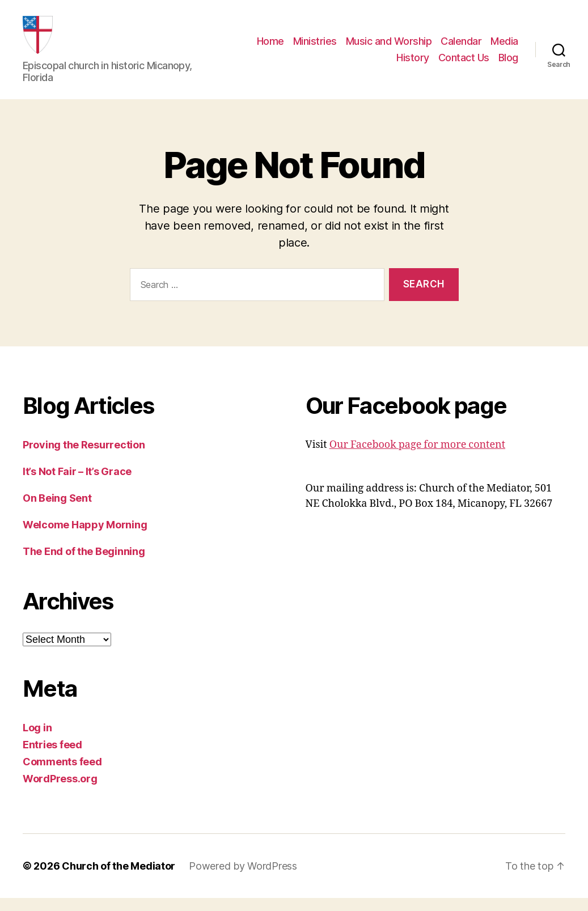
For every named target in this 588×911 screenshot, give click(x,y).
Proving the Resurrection (84, 458)
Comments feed (62, 775)
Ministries (315, 47)
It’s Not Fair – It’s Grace (77, 484)
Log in (37, 741)
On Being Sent (57, 511)
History (413, 64)
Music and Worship (389, 47)
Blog (508, 64)
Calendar (461, 47)
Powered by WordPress (243, 879)
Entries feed (52, 758)
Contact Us (464, 64)
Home (270, 47)
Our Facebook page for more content (417, 458)
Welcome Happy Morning (85, 538)
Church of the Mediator (119, 879)
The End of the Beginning (84, 564)
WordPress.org (60, 792)
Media (504, 47)
